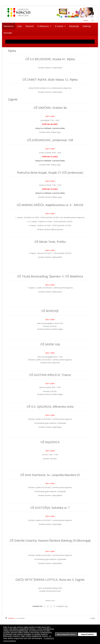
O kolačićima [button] (49, 638)
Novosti (30, 26)
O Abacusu (43, 26)
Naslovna (9, 26)
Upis (20, 26)
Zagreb (13, 99)
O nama (59, 26)
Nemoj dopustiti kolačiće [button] (66, 634)
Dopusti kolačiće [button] (87, 634)
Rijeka (12, 51)
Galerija (87, 26)
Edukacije (74, 26)
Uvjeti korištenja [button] (10, 641)
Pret (41, 606)
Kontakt (8, 33)
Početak (36, 606)
